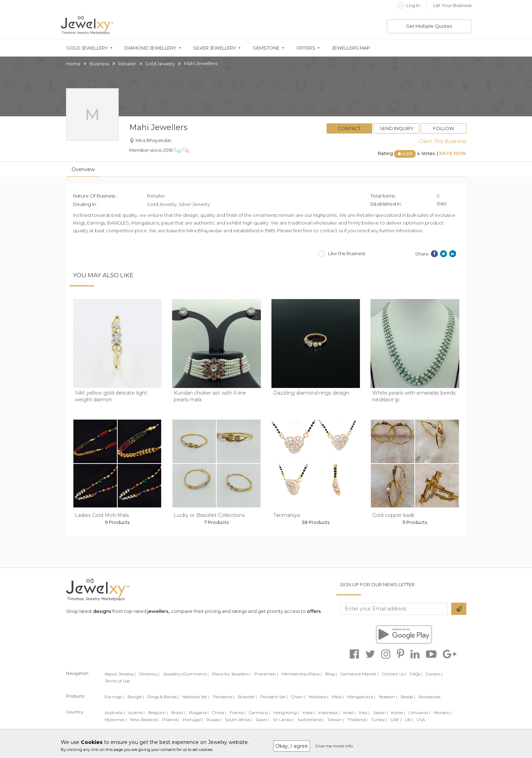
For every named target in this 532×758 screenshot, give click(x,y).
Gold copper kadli (393, 515)
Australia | (115, 712)
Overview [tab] (83, 169)
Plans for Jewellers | (231, 674)
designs (102, 611)
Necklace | (318, 697)
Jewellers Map (351, 48)
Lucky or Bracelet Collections (209, 515)
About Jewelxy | (120, 674)
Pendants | (224, 697)
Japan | (380, 712)
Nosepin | (388, 697)
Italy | (364, 712)
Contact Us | (394, 674)
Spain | (262, 720)
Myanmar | (116, 720)
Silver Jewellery (215, 48)
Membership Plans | (302, 674)
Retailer (127, 64)
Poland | (171, 720)
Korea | (398, 712)
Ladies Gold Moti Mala (102, 515)
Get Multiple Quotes (429, 26)
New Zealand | (145, 720)
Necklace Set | (196, 697)
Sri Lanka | (283, 720)
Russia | (214, 720)
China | (219, 712)
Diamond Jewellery (150, 48)
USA (421, 720)
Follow (444, 128)
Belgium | (158, 712)
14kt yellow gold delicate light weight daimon (111, 396)
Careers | (434, 674)
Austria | (136, 712)
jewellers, (159, 611)
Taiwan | (336, 720)
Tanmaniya (287, 515)
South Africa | (239, 720)
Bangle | (136, 697)
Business (99, 64)
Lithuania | (419, 712)
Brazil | (178, 712)
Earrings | (114, 697)
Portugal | (193, 720)
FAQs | (416, 674)
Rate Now (453, 153)
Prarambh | (266, 674)
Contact (349, 128)
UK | (409, 720)
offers (314, 611)
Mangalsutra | (361, 697)
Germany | (260, 712)
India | (308, 712)
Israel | (349, 712)
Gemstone (266, 48)
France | (238, 712)
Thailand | (358, 720)
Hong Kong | (286, 712)
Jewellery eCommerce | (186, 674)
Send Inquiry (397, 128)
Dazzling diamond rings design (311, 393)
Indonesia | (329, 712)
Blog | (331, 674)
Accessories (429, 697)
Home (73, 64)
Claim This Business (442, 141)
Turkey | (379, 720)
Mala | (338, 697)
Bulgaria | (199, 712)
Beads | (408, 697)
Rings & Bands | (163, 697)
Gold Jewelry (160, 64)
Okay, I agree (292, 746)
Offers (306, 48)
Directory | (149, 674)
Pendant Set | (274, 697)
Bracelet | (247, 697)
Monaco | (443, 712)
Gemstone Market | (359, 674)
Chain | (298, 697)
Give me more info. (334, 746)
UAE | (396, 720)
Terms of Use (117, 681)
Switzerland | (311, 720)
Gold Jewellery (87, 48)
